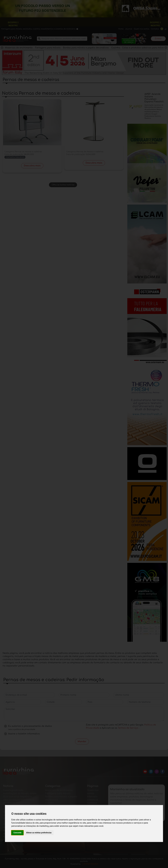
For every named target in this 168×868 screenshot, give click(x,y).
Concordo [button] (17, 833)
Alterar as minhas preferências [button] (39, 833)
